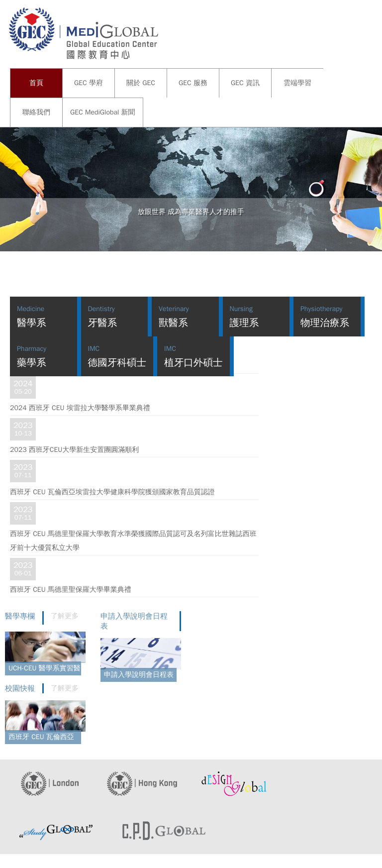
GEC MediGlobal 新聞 (103, 112)
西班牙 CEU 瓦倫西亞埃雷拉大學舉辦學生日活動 (43, 738)
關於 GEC (141, 83)
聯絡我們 (36, 112)
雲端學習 (297, 83)
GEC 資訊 (245, 83)
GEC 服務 (193, 83)
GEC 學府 (89, 83)
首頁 (36, 83)
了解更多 (65, 616)
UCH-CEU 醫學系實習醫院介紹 (45, 670)
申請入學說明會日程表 (139, 675)
